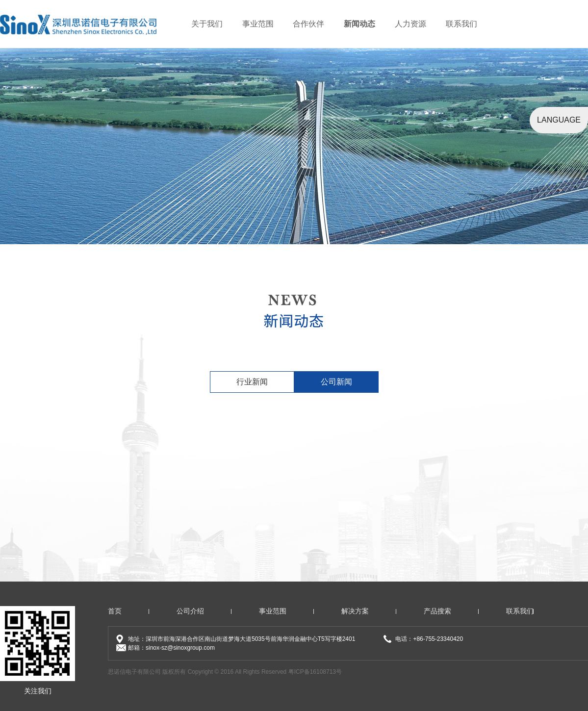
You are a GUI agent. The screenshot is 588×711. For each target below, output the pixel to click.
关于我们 (207, 24)
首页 (115, 611)
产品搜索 (437, 611)
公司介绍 (190, 611)
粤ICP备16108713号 (315, 672)
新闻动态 (359, 24)
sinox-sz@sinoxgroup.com (180, 648)
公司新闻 (336, 382)
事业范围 (258, 24)
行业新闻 (252, 382)
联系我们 (461, 24)
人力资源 (410, 24)
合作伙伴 (308, 24)
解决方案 (355, 611)
